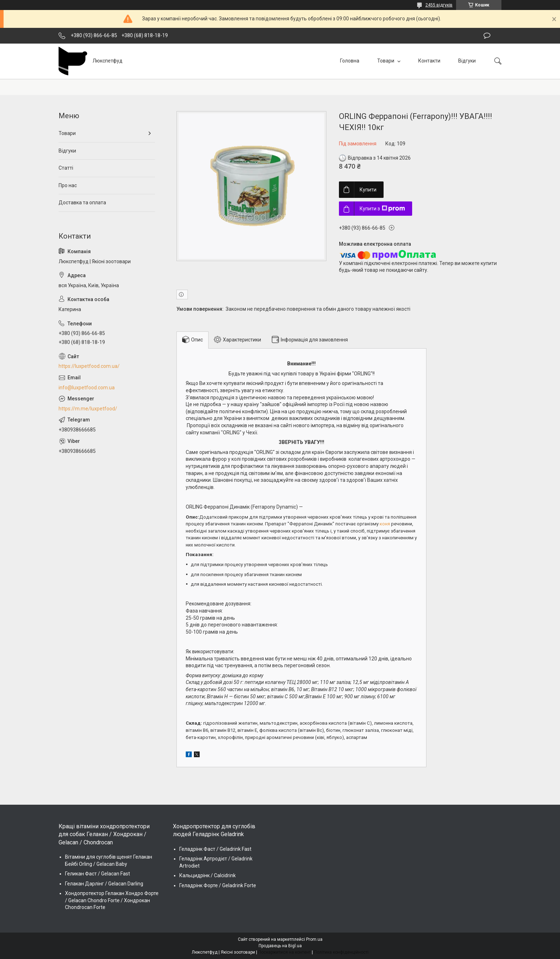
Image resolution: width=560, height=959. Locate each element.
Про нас (68, 185)
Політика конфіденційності (341, 952)
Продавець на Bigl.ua (280, 946)
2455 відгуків (439, 5)
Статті (66, 168)
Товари (386, 61)
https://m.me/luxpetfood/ (88, 409)
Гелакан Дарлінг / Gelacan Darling (104, 884)
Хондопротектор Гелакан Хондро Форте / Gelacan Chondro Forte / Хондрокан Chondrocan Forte (112, 900)
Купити (368, 190)
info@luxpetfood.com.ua (87, 388)
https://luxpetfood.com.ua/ (89, 366)
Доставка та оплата (82, 203)
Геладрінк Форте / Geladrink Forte (218, 885)
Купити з (382, 209)
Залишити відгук (487, 36)
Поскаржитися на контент (284, 952)
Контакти (429, 61)
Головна (350, 61)
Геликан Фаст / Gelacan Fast (97, 874)
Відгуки (467, 61)
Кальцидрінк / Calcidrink (207, 875)
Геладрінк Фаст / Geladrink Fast (215, 849)
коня (385, 524)
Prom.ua (314, 939)
